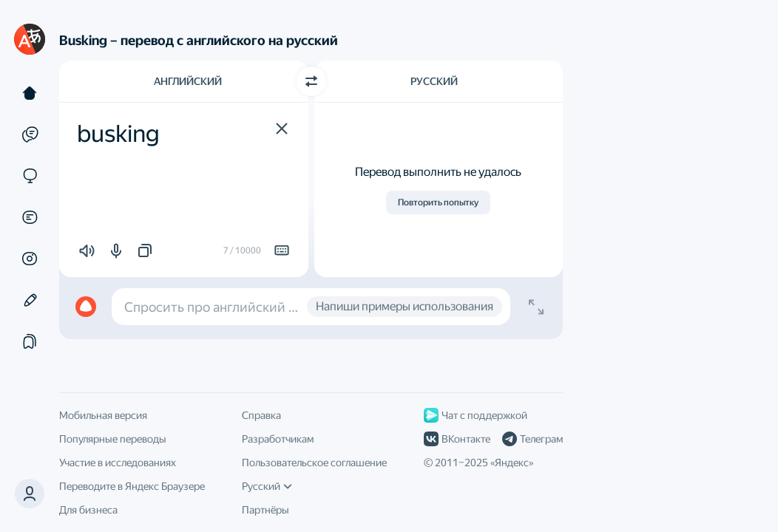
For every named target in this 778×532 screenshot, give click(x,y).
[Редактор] (30, 300)
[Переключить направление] (311, 81)
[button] (282, 129)
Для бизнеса (88, 510)
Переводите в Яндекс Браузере (132, 486)
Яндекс (512, 463)
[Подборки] (30, 341)
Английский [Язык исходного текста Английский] (188, 81)
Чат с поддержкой (476, 415)
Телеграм (532, 439)
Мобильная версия (103, 415)
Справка (261, 415)
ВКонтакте (457, 439)
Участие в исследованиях (118, 463)
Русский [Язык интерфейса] (267, 486)
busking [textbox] (118, 134)
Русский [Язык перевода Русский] (434, 81)
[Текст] (30, 93)
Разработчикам (278, 439)
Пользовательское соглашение (314, 463)
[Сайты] (30, 176)
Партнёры (265, 510)
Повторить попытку (438, 202)
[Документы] (30, 217)
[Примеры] (30, 134)
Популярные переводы (113, 439)
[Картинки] (30, 259)
